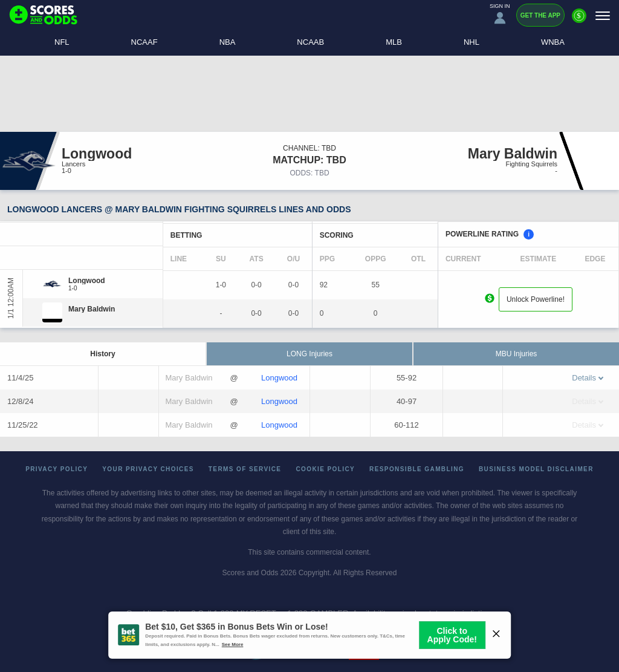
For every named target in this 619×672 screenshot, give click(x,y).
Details (588, 378)
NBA (228, 42)
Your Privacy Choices (148, 469)
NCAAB (310, 42)
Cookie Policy (325, 469)
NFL (62, 42)
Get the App (540, 15)
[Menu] (603, 15)
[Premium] (579, 21)
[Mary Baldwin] (92, 309)
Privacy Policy (57, 469)
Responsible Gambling (417, 469)
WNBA (553, 42)
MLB (394, 42)
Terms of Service (245, 469)
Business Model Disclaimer (536, 469)
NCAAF (144, 42)
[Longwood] (87, 281)
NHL (472, 42)
